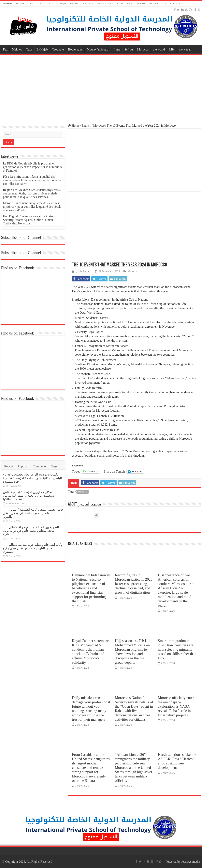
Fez (32, 4)
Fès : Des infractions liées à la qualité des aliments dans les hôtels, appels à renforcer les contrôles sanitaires (32, 180)
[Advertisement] (101, 88)
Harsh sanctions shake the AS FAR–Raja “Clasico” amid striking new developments (177, 761)
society (83, 492)
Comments (39, 466)
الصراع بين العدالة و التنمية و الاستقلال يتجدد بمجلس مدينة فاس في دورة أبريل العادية (31, 531)
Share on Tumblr (115, 471)
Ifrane (120, 4)
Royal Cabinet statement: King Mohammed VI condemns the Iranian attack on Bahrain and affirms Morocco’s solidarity (91, 652)
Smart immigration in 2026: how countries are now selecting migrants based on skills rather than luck (177, 649)
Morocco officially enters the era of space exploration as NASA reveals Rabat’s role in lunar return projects (177, 706)
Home (74, 126)
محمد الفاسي (83, 271)
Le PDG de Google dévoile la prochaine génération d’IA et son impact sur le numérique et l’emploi (33, 167)
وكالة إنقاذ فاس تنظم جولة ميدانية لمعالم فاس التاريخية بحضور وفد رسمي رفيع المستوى (33, 548)
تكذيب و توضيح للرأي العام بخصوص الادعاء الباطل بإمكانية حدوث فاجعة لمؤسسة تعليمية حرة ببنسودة (32, 478)
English (86, 126)
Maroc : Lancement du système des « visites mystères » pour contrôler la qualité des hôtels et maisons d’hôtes (32, 207)
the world (154, 4)
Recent (8, 466)
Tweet (76, 471)
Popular (23, 466)
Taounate (74, 4)
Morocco (141, 4)
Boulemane (88, 4)
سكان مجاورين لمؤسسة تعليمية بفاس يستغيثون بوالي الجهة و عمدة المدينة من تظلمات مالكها (29, 496)
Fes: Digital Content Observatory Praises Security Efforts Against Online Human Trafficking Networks (29, 220)
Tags (54, 466)
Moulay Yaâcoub (105, 4)
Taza (51, 4)
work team (175, 4)
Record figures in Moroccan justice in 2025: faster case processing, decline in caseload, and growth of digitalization (134, 584)
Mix (164, 4)
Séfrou (130, 4)
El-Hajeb (62, 4)
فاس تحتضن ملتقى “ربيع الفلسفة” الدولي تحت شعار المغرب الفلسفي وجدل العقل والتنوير (33, 513)
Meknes (41, 4)
